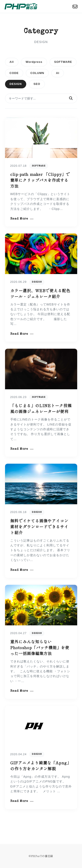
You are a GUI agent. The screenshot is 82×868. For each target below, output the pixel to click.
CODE (14, 73)
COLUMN (37, 73)
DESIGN (16, 84)
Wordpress (34, 62)
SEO (37, 84)
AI (58, 73)
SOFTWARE (63, 62)
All (12, 62)
